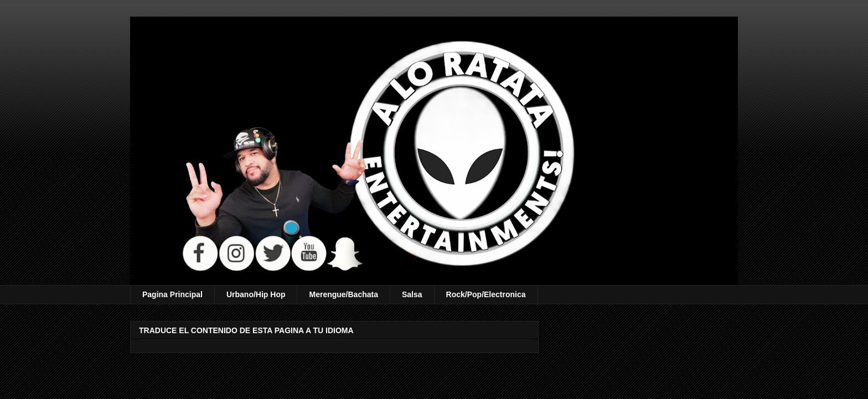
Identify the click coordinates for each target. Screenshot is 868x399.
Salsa (412, 294)
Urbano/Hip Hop (256, 294)
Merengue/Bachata (343, 294)
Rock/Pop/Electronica (486, 294)
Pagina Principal (172, 294)
